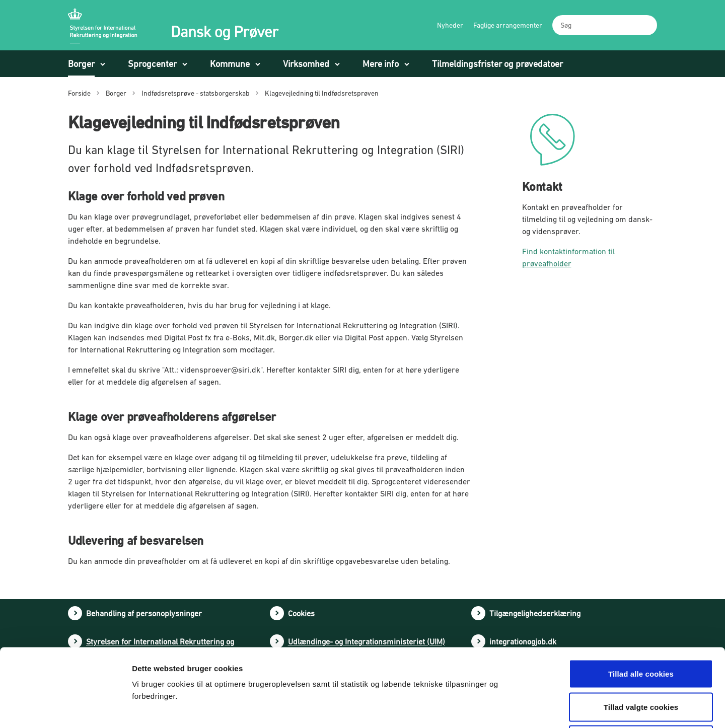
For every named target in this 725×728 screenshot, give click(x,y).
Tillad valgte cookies (641, 629)
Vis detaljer (527, 708)
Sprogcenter (152, 64)
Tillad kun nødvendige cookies (641, 662)
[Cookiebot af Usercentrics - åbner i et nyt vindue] (65, 708)
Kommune (230, 64)
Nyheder (450, 25)
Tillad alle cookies (641, 596)
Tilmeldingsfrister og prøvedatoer (497, 64)
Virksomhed (306, 64)
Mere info (381, 64)
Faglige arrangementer (508, 25)
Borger (81, 64)
